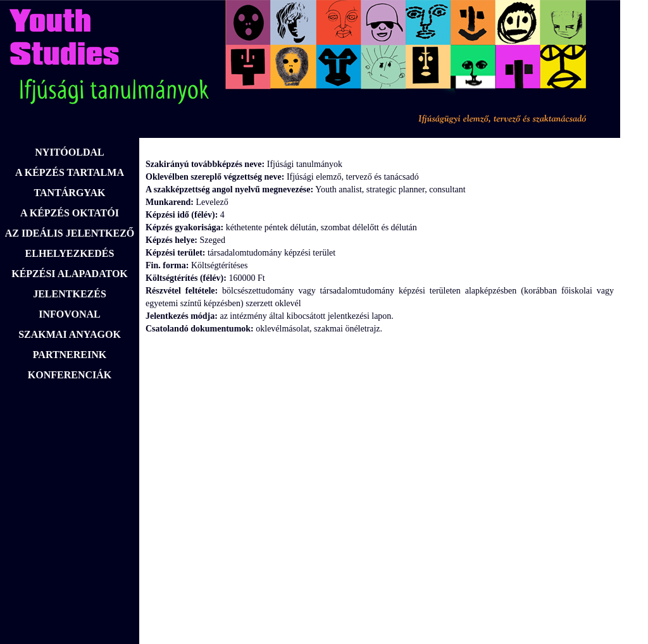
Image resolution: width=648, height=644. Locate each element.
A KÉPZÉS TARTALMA (70, 172)
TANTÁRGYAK (70, 193)
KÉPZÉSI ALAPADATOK (70, 274)
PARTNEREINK (70, 355)
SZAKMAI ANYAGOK (70, 334)
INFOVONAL (69, 314)
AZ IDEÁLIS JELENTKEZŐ (70, 233)
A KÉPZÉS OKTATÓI (70, 213)
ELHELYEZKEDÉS (70, 253)
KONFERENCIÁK (70, 375)
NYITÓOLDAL (69, 152)
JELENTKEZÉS (70, 294)
